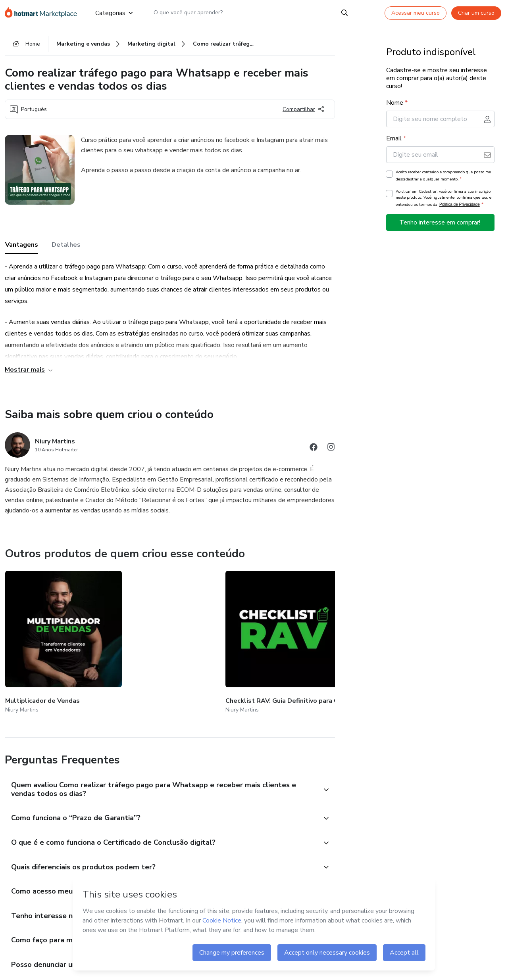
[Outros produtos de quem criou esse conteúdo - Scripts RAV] (332, 639)
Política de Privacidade (460, 206)
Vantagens (22, 247)
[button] (161, 780)
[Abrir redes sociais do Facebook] (314, 450)
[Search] (344, 13)
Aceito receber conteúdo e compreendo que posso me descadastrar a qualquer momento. (443, 178)
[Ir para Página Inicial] (43, 13)
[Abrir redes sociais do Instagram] (331, 450)
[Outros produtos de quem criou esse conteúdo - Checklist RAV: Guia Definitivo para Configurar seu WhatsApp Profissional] (143, 639)
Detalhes (66, 247)
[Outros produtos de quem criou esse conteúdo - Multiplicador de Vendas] (49, 639)
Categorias (114, 13)
